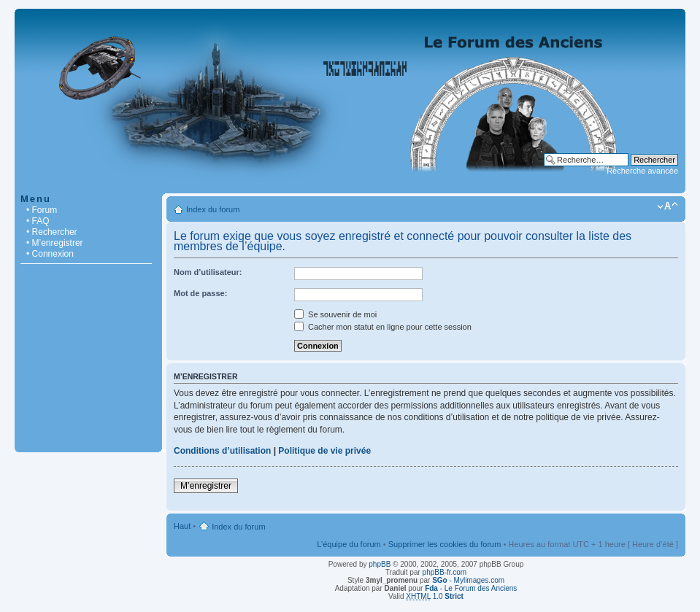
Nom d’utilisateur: (208, 272)
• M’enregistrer (55, 243)
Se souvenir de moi (335, 314)
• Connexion (50, 254)
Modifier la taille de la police (668, 206)
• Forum (42, 210)
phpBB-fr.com (445, 572)
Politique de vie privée (324, 451)
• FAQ (38, 221)
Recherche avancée (642, 171)
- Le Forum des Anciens (471, 588)
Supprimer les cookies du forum (445, 544)
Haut (182, 526)
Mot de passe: (200, 293)
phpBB (380, 564)
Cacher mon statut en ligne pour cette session (383, 327)
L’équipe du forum (349, 544)
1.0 (435, 596)
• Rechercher (52, 232)
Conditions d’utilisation (222, 451)
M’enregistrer (206, 486)
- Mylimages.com (468, 580)
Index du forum (213, 209)
